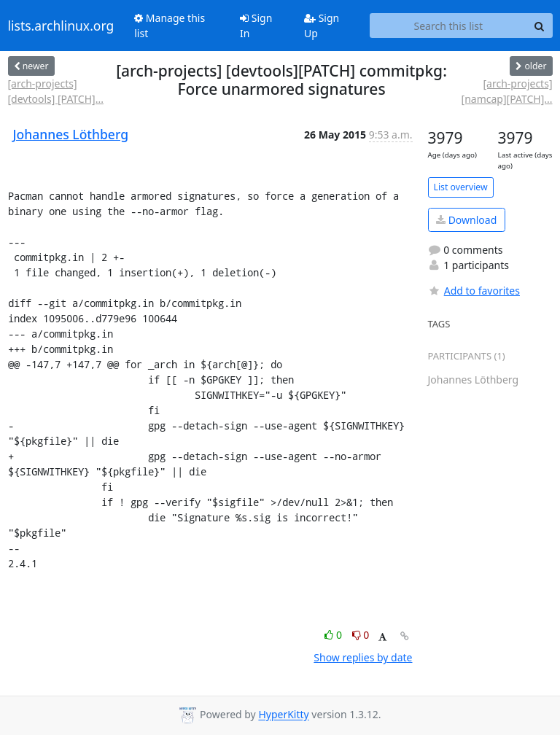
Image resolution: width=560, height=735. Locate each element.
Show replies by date (363, 657)
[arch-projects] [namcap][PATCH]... (507, 91)
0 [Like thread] (334, 635)
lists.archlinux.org (61, 26)
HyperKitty (283, 715)
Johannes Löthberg (71, 134)
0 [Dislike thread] (361, 635)
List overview (461, 187)
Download (466, 220)
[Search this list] (448, 26)
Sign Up (322, 26)
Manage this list (170, 26)
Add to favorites (474, 291)
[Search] (540, 26)
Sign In (256, 26)
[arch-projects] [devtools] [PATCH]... (56, 91)
